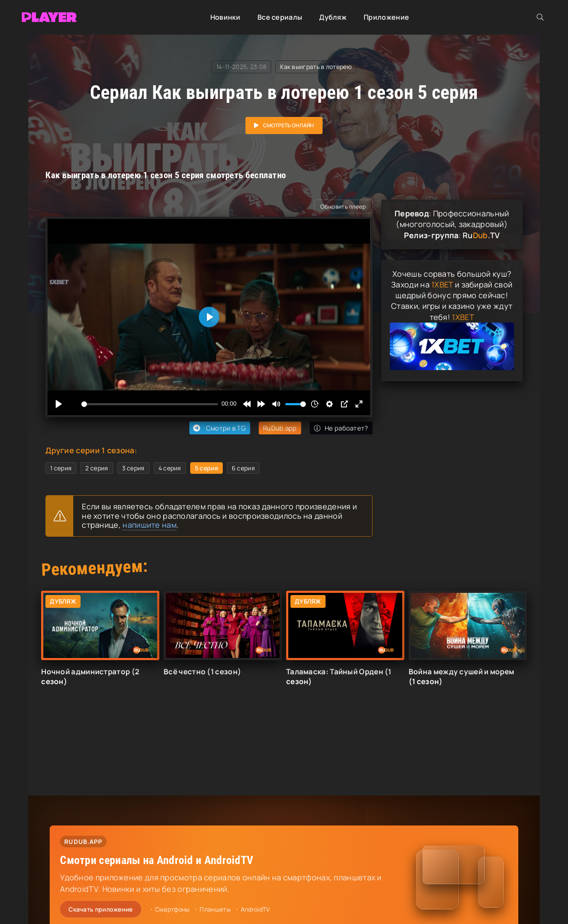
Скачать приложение (100, 909)
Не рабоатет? (341, 428)
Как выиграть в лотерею (316, 67)
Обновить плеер (343, 206)
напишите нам (149, 525)
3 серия (133, 468)
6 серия (243, 468)
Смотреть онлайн (288, 125)
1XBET (442, 284)
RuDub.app (280, 428)
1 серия (61, 468)
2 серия (97, 468)
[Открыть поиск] (540, 17)
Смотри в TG (219, 428)
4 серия (170, 468)
